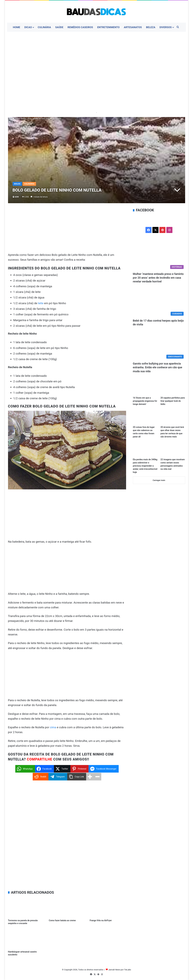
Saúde (59, 27)
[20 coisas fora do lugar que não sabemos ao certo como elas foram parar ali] (145, 417)
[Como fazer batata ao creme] (67, 907)
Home (16, 27)
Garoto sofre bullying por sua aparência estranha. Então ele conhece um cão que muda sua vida (158, 367)
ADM (17, 197)
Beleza (151, 27)
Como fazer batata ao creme (62, 920)
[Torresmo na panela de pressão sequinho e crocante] (26, 907)
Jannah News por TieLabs (120, 970)
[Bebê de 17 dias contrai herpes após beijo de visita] (159, 303)
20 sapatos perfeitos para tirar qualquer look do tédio (173, 401)
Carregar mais (159, 480)
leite (41, 303)
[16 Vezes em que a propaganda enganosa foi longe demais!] (145, 388)
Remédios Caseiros (80, 27)
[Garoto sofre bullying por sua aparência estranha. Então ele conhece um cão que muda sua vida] (159, 346)
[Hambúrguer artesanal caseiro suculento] (26, 939)
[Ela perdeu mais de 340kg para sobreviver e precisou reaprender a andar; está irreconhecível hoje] (145, 450)
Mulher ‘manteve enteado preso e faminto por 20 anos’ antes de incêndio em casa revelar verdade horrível (158, 278)
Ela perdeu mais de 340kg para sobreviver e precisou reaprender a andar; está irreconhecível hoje (145, 466)
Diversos (166, 27)
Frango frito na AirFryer (101, 920)
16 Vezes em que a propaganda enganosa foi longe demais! (145, 401)
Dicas (28, 27)
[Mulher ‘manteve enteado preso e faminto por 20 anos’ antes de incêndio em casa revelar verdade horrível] (159, 256)
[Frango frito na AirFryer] (108, 907)
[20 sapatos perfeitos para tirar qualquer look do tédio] (173, 388)
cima (53, 727)
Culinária (44, 27)
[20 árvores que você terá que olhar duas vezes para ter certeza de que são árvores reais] (173, 417)
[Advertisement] (97, 56)
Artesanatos (133, 27)
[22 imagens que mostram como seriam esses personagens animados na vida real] (173, 450)
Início (16, 119)
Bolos (24, 119)
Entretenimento (108, 27)
